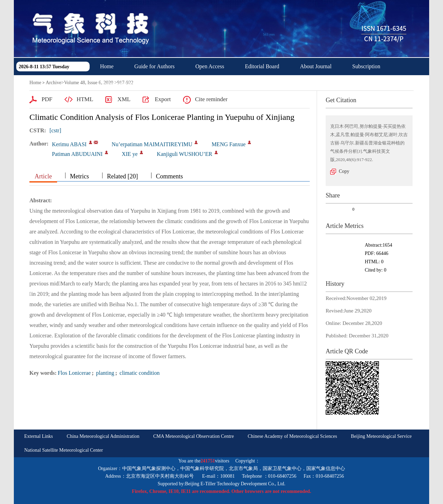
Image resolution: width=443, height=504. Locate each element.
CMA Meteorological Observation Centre (194, 436)
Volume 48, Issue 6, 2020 (89, 83)
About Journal (316, 66)
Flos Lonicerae (74, 373)
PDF (47, 99)
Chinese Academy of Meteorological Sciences (292, 436)
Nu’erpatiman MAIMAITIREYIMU (152, 144)
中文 (165, 84)
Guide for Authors (154, 66)
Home (107, 66)
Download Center (120, 84)
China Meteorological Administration (103, 436)
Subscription (366, 66)
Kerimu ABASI (69, 144)
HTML (85, 99)
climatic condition (139, 373)
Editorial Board (262, 66)
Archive (53, 83)
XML (124, 99)
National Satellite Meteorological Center (64, 450)
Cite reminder (211, 99)
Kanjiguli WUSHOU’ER (184, 154)
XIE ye (130, 154)
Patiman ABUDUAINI (77, 154)
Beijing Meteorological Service (381, 436)
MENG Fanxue (228, 144)
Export (163, 99)
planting (105, 373)
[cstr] (55, 130)
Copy (344, 171)
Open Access (210, 66)
